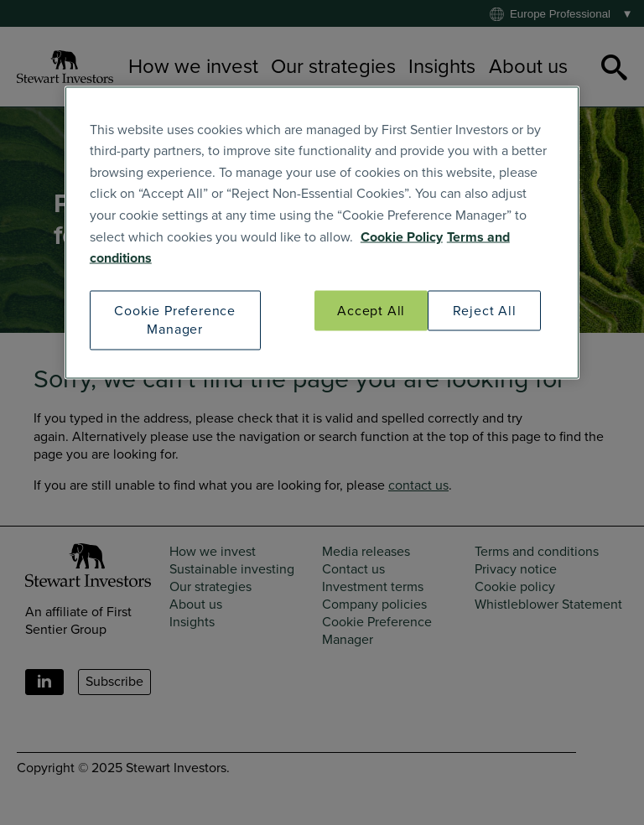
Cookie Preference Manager (175, 319)
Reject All (485, 310)
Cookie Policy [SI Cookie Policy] (402, 236)
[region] (322, 232)
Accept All (371, 310)
